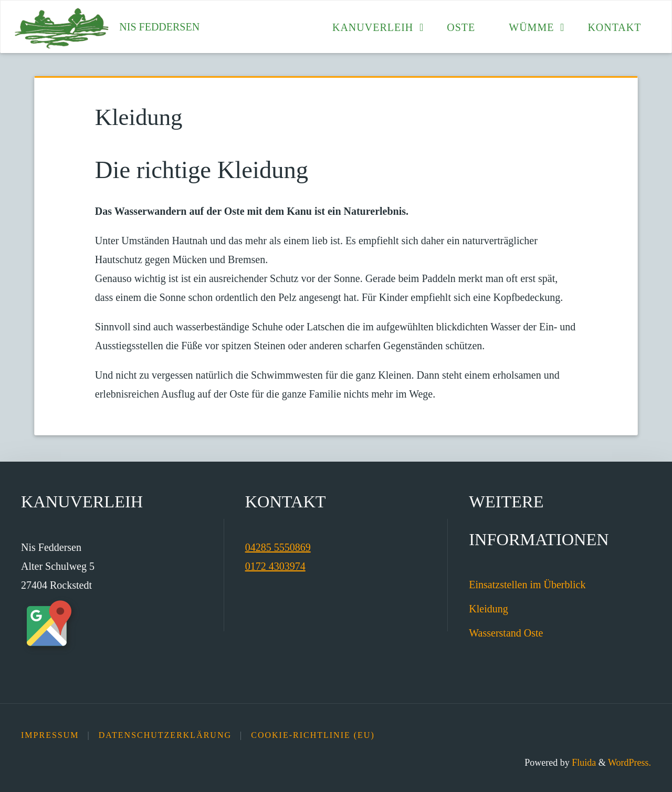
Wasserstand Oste (506, 633)
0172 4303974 (275, 566)
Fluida (583, 763)
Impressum (50, 735)
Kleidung (488, 609)
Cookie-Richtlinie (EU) (313, 735)
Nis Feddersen (159, 27)
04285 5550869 (278, 547)
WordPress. (629, 763)
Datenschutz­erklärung (165, 735)
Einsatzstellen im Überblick (527, 585)
